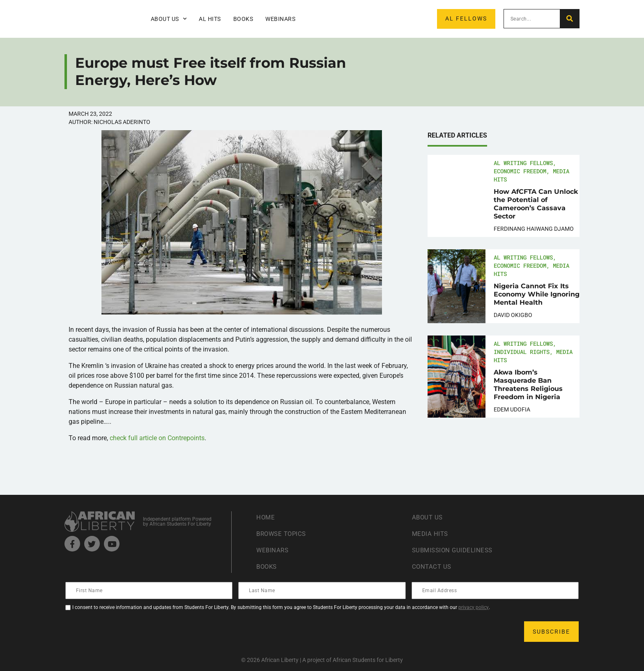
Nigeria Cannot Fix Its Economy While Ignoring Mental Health (537, 294)
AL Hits (210, 19)
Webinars (280, 19)
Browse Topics (283, 534)
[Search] (569, 19)
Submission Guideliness (454, 550)
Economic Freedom (520, 171)
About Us (169, 19)
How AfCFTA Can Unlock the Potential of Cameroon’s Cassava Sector (536, 204)
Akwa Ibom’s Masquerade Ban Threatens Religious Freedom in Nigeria (528, 385)
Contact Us (432, 566)
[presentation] (129, 632)
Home (266, 517)
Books (243, 19)
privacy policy (474, 607)
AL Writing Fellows (523, 163)
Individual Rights (522, 352)
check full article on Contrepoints (157, 438)
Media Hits (431, 534)
